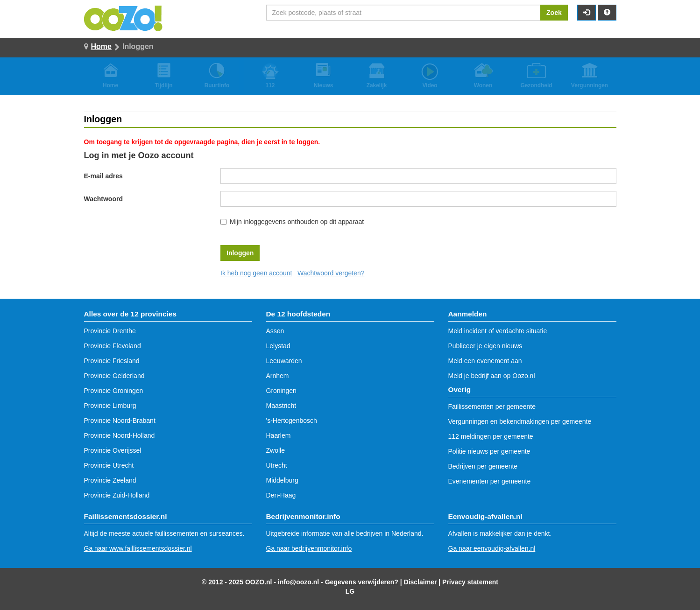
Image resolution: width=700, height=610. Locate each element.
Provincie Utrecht (109, 465)
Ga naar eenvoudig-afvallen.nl (492, 548)
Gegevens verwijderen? (362, 582)
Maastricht (281, 406)
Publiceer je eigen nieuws (485, 346)
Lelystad (278, 346)
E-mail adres (103, 176)
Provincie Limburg (110, 406)
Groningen (281, 391)
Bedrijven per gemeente (483, 466)
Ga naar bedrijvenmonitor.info (309, 548)
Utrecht (277, 465)
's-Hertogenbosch (292, 421)
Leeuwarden (284, 361)
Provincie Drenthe (110, 331)
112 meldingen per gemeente (491, 436)
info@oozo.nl (298, 582)
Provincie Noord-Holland (120, 435)
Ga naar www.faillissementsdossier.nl (138, 548)
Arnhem (278, 376)
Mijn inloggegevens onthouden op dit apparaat (297, 222)
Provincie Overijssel (113, 450)
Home (101, 46)
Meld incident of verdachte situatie (498, 331)
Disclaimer (421, 582)
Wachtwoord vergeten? (331, 273)
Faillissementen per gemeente (492, 407)
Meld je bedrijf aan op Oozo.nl (492, 376)
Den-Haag (281, 495)
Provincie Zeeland (110, 480)
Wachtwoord (103, 199)
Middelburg (282, 480)
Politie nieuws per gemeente (489, 451)
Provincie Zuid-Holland (117, 495)
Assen (275, 331)
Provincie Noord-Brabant (120, 421)
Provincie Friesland (112, 361)
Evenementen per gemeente (490, 481)
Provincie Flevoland (113, 346)
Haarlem (279, 435)
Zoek (554, 13)
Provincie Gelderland (114, 376)
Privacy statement (470, 582)
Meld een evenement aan (485, 361)
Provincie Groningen (114, 391)
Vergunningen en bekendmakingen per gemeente (520, 421)
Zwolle (276, 450)
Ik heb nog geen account (256, 273)
